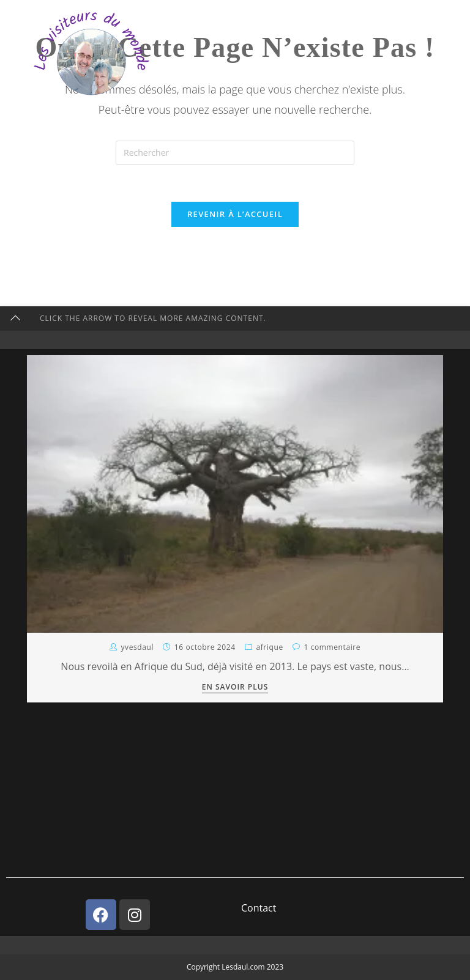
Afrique (269, 647)
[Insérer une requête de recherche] (235, 153)
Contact (259, 908)
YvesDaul (137, 647)
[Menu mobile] (401, 23)
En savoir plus (235, 688)
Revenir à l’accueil (235, 214)
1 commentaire (332, 647)
